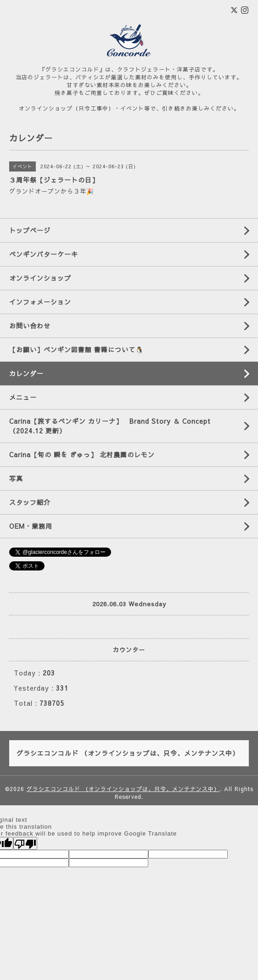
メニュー (23, 397)
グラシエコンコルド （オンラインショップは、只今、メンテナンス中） (123, 789)
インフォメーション (40, 302)
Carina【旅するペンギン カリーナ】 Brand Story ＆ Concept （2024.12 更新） (113, 426)
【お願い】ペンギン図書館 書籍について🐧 (76, 349)
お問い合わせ (30, 326)
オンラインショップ (40, 278)
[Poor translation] (25, 843)
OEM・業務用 (31, 526)
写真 (16, 478)
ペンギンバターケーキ (44, 254)
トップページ (30, 230)
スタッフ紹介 (30, 502)
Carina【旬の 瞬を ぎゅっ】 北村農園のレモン (82, 454)
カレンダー (26, 373)
